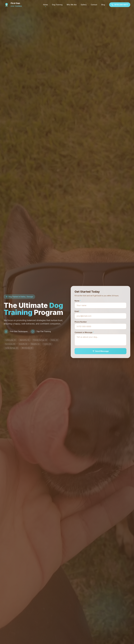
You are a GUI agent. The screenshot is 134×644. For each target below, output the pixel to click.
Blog (103, 5)
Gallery (84, 5)
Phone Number (81, 322)
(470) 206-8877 (120, 5)
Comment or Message (84, 332)
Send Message (101, 351)
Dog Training (57, 5)
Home (45, 5)
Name (78, 301)
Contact (94, 5)
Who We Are (72, 5)
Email (77, 311)
